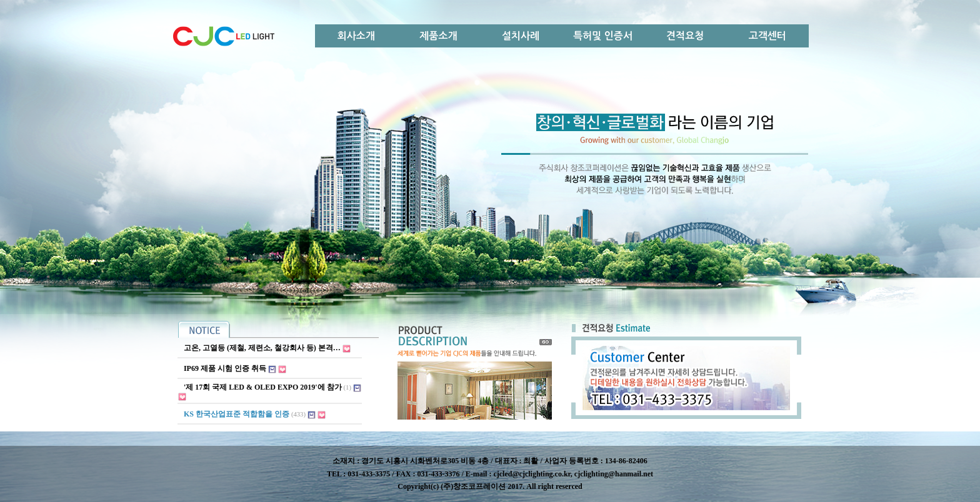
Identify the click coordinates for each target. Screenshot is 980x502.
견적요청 (685, 36)
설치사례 (521, 36)
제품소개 (438, 36)
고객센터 (767, 36)
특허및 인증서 (603, 36)
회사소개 (356, 36)
